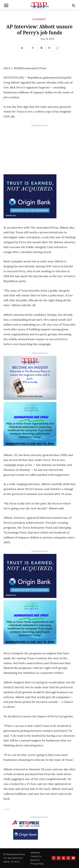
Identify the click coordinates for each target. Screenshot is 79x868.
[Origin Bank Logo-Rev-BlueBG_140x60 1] (26, 834)
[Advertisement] (30, 150)
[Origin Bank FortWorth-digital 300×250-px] (30, 196)
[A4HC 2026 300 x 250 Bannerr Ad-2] (30, 424)
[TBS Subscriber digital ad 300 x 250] (30, 378)
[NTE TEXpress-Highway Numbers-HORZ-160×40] (26, 823)
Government (39, 19)
